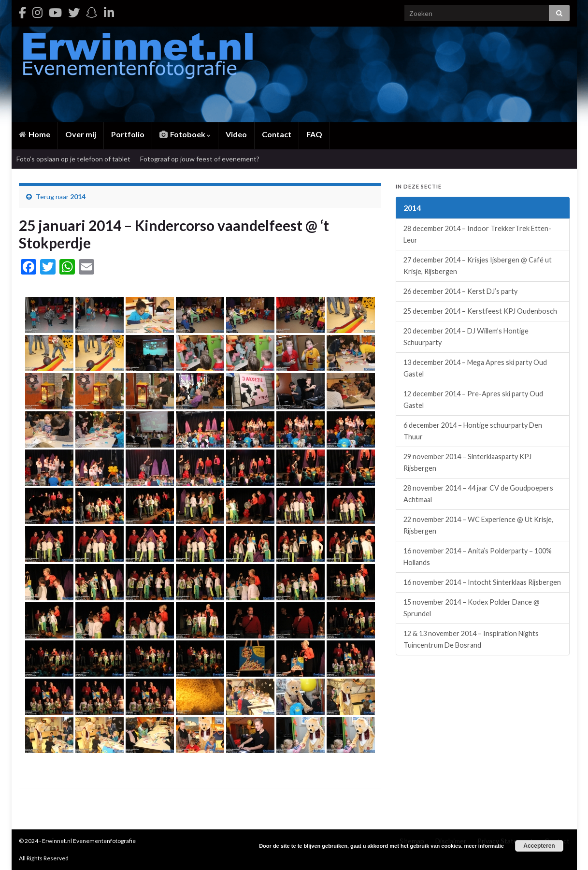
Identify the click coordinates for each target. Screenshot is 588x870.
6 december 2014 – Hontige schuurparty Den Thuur (473, 431)
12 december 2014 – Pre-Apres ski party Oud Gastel (473, 399)
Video (236, 134)
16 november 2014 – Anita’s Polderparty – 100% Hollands (478, 557)
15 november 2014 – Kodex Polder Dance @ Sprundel (472, 608)
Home (35, 134)
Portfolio (128, 134)
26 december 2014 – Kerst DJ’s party (460, 291)
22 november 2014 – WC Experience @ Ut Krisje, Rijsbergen (478, 525)
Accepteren (539, 846)
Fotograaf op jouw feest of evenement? (200, 159)
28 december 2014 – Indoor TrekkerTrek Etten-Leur (477, 234)
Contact (277, 134)
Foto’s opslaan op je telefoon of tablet (73, 159)
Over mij (81, 134)
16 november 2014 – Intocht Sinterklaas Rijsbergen (482, 582)
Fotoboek (185, 134)
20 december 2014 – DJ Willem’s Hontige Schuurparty (466, 337)
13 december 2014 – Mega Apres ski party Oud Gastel (475, 368)
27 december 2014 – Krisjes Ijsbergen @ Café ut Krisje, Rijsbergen (478, 266)
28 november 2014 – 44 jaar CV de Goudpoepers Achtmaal (478, 494)
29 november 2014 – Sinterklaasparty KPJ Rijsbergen (467, 462)
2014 (78, 196)
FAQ (314, 134)
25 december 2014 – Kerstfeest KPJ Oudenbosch (480, 311)
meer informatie (484, 846)
